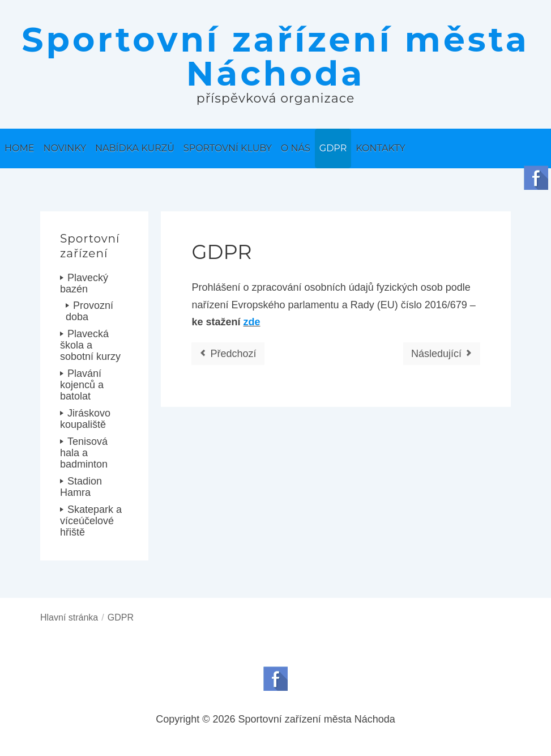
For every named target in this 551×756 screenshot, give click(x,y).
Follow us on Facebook (275, 679)
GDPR (221, 252)
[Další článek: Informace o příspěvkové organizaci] (442, 354)
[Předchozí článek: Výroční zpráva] (228, 354)
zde (252, 322)
